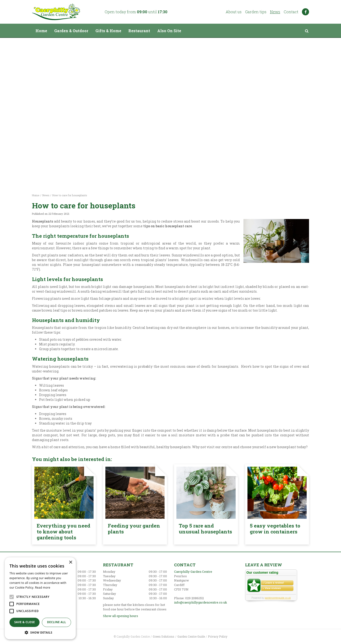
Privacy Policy (218, 636)
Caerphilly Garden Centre (193, 572)
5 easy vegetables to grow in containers (275, 529)
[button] (40, 632)
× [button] (70, 562)
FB (305, 12)
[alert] (40, 598)
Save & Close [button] (25, 622)
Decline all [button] (57, 622)
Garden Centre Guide (191, 636)
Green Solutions (164, 636)
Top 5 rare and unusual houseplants (205, 529)
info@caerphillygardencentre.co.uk (201, 602)
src (307, 31)
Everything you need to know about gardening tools (63, 532)
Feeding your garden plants (134, 529)
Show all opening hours (121, 616)
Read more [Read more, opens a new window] (43, 588)
